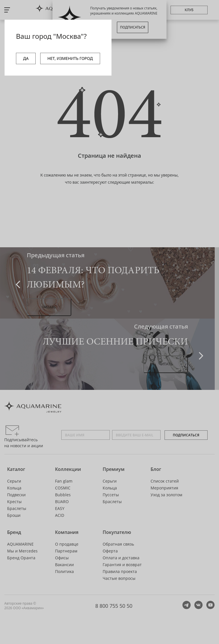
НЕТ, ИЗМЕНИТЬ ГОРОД (70, 58)
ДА (26, 58)
